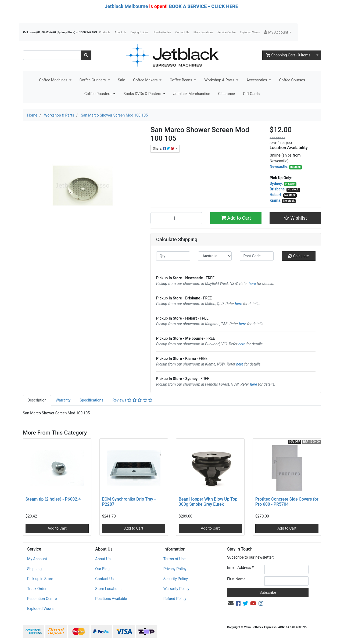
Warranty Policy (176, 589)
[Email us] (231, 603)
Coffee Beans (181, 80)
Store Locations (203, 32)
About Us (121, 32)
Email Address (240, 567)
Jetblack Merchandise (192, 94)
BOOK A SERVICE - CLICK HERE (203, 6)
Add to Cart (236, 218)
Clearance (227, 94)
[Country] (215, 256)
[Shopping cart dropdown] (317, 55)
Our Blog (102, 569)
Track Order (37, 589)
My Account (37, 559)
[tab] (37, 400)
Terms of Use (175, 559)
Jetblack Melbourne (126, 6)
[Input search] (52, 55)
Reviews (132, 400)
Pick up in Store (40, 579)
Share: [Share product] (164, 149)
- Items (288, 55)
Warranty (63, 400)
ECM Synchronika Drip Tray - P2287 (129, 502)
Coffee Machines (54, 80)
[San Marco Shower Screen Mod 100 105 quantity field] (176, 218)
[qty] (173, 256)
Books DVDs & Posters (143, 94)
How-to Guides (162, 32)
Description (37, 400)
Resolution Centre (42, 599)
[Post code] (257, 256)
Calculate (299, 256)
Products (105, 32)
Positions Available (111, 599)
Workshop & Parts (220, 80)
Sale (122, 80)
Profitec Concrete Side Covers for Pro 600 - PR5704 (287, 502)
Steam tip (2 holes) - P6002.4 (53, 499)
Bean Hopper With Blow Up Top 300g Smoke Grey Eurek (208, 502)
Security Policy (176, 579)
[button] (277, 32)
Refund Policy (175, 599)
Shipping (34, 569)
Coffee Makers (146, 80)
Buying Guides (139, 32)
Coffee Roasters (98, 94)
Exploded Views (250, 32)
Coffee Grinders (93, 80)
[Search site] (86, 55)
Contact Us (182, 32)
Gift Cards (251, 94)
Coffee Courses (292, 80)
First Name (236, 579)
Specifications (91, 400)
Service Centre (226, 32)
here (252, 284)
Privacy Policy (175, 569)
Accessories (257, 80)
